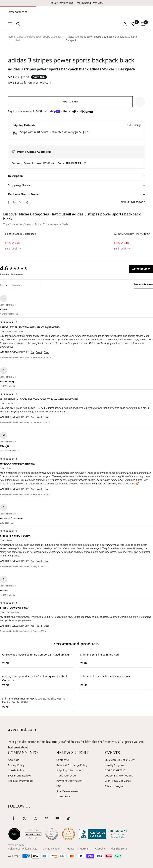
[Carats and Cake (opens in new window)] (33, 834)
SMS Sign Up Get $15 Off (120, 760)
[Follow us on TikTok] (68, 818)
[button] (140, 102)
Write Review (141, 269)
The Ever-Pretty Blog (20, 781)
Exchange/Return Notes (23, 194)
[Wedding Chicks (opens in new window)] (14, 834)
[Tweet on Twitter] (20, 202)
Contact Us (63, 760)
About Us (14, 760)
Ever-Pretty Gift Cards (118, 781)
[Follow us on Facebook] (13, 818)
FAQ (59, 786)
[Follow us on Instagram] (35, 818)
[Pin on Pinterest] (14, 202)
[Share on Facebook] (9, 202)
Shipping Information (69, 770)
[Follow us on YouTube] (57, 818)
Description (15, 176)
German (85, 849)
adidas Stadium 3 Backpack (20, 234)
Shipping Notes (19, 185)
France (71, 849)
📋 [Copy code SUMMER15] (85, 164)
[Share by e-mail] (27, 202)
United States (30, 849)
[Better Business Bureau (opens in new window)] (104, 834)
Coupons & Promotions (119, 775)
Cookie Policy (16, 770)
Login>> (16, 249)
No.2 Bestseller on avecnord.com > (31, 82)
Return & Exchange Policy (72, 765)
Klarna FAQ (63, 796)
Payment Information (69, 781)
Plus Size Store (119, 849)
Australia (100, 849)
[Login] (125, 24)
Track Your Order (67, 775)
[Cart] (143, 24)
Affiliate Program (115, 786)
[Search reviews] (25, 286)
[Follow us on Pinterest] (46, 818)
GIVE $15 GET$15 (115, 770)
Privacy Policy (16, 765)
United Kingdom (52, 849)
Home (11, 37)
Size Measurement (68, 791)
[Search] (18, 24)
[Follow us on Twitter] (24, 818)
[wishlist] (134, 24)
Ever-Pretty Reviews (20, 775)
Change (137, 125)
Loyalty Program (115, 765)
